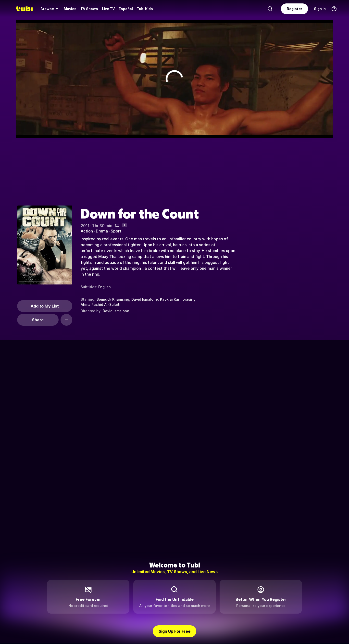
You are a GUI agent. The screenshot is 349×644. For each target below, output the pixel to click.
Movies (70, 9)
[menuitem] (50, 9)
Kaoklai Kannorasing (178, 299)
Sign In (320, 9)
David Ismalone (145, 299)
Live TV (108, 9)
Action (87, 231)
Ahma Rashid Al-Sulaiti (100, 304)
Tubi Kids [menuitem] (145, 9)
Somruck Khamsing (113, 299)
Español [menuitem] (126, 9)
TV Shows (89, 9)
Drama (102, 231)
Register (294, 9)
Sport (116, 231)
